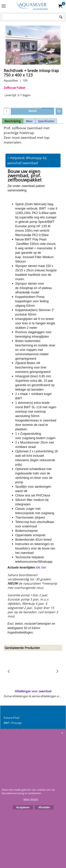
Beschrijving (13, 121)
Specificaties (46, 121)
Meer (29, 121)
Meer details (31, 799)
